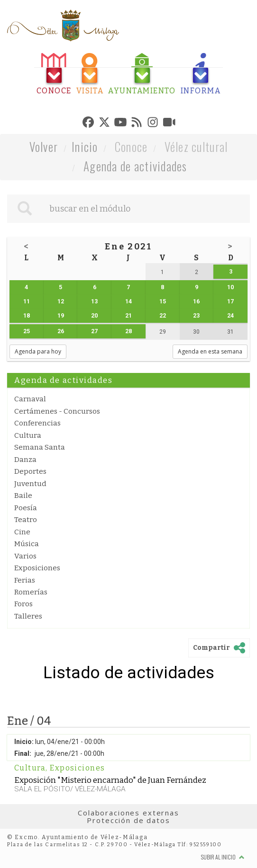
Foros (23, 604)
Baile (23, 496)
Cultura (28, 435)
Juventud (30, 484)
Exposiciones (37, 568)
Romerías (31, 592)
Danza (25, 460)
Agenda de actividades (135, 166)
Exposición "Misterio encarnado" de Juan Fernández (110, 780)
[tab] (54, 74)
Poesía (26, 508)
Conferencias (37, 423)
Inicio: (24, 742)
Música (27, 544)
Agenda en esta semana (210, 351)
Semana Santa (40, 447)
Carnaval (30, 399)
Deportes (30, 471)
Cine (22, 532)
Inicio (85, 146)
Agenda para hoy (38, 351)
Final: (23, 753)
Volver (44, 146)
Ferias (25, 580)
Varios (25, 556)
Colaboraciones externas (128, 813)
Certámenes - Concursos (57, 411)
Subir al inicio (223, 857)
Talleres (28, 616)
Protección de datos (128, 820)
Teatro (26, 520)
